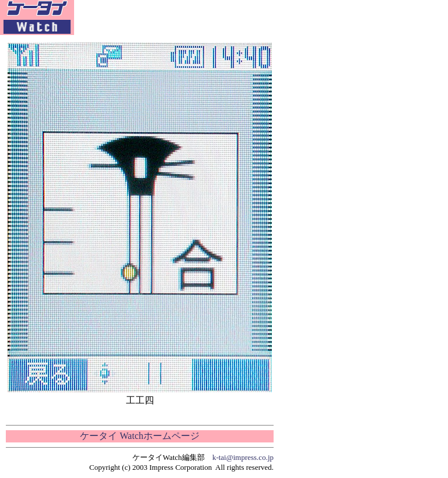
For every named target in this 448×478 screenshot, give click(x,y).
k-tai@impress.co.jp (243, 457)
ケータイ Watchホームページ (139, 436)
